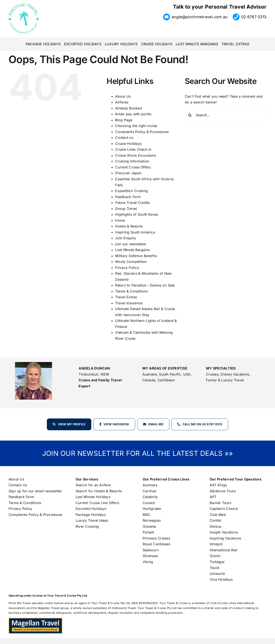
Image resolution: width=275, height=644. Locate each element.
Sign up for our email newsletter (35, 491)
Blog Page (124, 120)
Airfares (122, 102)
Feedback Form (128, 197)
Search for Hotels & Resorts (99, 491)
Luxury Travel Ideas (92, 520)
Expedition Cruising (131, 191)
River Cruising (87, 526)
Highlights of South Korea (137, 214)
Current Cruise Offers (133, 167)
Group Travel (126, 209)
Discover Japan (128, 173)
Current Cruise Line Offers (97, 503)
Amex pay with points (133, 114)
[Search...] (226, 115)
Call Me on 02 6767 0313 (202, 424)
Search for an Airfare (93, 485)
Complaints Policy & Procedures (142, 132)
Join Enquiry (126, 238)
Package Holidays (91, 515)
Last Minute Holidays (93, 497)
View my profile (72, 424)
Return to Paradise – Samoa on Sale (145, 285)
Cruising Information (132, 161)
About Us (123, 96)
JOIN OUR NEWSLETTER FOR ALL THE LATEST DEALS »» (137, 453)
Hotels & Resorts (129, 226)
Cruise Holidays (128, 144)
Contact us (124, 138)
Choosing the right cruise (136, 126)
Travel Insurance (129, 303)
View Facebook (116, 424)
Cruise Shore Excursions (136, 155)
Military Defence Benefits (136, 256)
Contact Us (18, 485)
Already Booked (128, 108)
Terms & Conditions (131, 291)
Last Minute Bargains (132, 250)
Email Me (156, 424)
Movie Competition (131, 262)
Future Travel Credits (132, 203)
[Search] (190, 115)
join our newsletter (131, 244)
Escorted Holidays (91, 509)
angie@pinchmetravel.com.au (200, 17)
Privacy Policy (127, 268)
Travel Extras (126, 297)
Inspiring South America (135, 232)
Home (120, 220)
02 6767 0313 (254, 17)
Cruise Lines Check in (133, 149)
